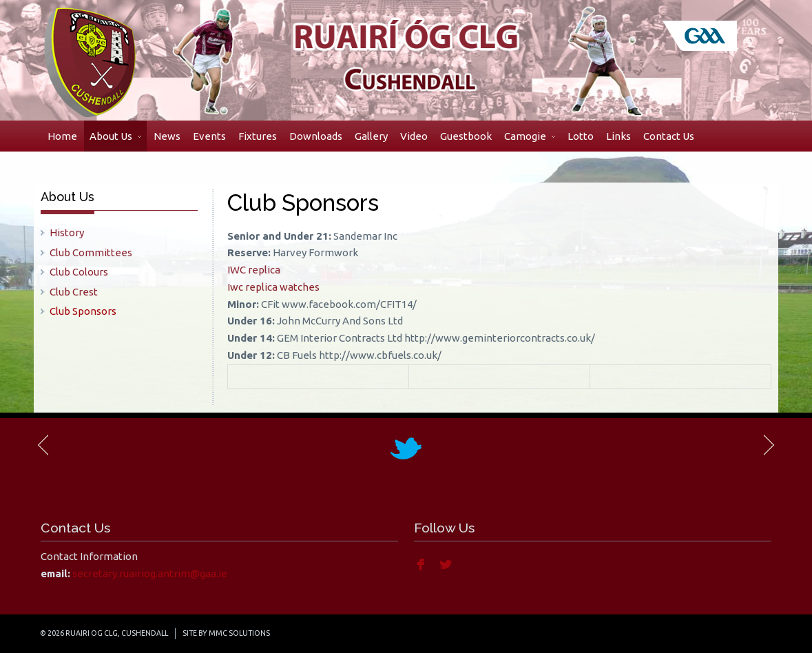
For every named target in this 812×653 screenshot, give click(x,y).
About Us (115, 136)
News (167, 136)
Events (209, 136)
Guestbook (466, 136)
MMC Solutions (239, 633)
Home (62, 136)
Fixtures (258, 136)
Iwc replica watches (273, 287)
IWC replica (254, 270)
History (67, 232)
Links (618, 136)
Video (414, 136)
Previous (44, 445)
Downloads (316, 136)
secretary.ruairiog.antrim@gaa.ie (150, 573)
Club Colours (79, 272)
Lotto (581, 136)
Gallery (371, 136)
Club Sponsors (83, 311)
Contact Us (669, 136)
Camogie (530, 136)
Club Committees (91, 252)
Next (768, 445)
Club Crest (74, 292)
